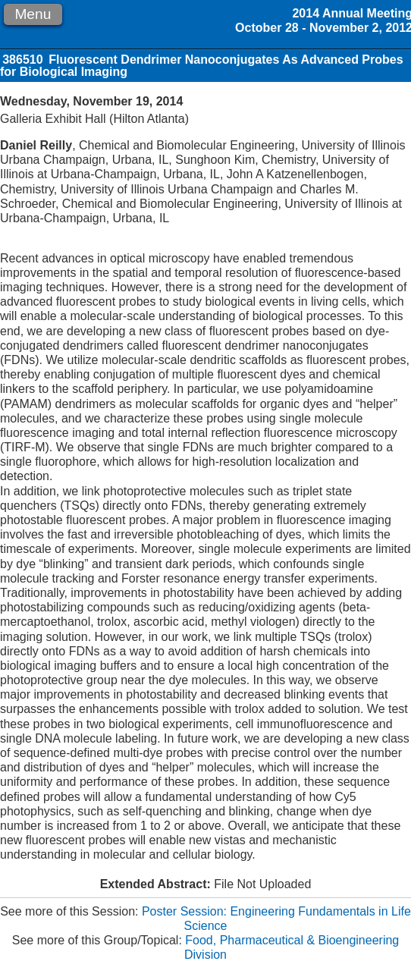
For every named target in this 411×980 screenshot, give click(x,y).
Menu (33, 14)
